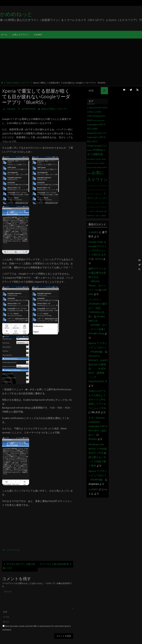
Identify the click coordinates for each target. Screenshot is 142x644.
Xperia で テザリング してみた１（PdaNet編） (98, 347)
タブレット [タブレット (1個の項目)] (99, 194)
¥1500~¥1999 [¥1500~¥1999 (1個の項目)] (96, 168)
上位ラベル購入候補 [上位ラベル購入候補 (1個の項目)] (96, 211)
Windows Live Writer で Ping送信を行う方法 (98, 449)
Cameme (11, 109)
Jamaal (99, 259)
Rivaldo (93, 439)
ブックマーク (13, 550)
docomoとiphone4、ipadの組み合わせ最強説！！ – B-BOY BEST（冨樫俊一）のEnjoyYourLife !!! (98, 369)
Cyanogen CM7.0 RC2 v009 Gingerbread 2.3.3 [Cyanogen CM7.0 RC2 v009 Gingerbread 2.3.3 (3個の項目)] (97, 129)
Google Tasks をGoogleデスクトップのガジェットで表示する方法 (98, 250)
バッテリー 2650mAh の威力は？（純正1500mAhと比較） (98, 308)
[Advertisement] (71, 60)
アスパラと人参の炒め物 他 (56, 564)
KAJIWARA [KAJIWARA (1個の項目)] (91, 159)
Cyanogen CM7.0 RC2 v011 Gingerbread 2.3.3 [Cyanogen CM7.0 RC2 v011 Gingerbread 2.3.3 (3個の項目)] (97, 141)
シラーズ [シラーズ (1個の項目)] (92, 190)
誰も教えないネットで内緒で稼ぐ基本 (97, 461)
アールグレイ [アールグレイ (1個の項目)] (92, 186)
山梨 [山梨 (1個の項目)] (105, 211)
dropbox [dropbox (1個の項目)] (90, 150)
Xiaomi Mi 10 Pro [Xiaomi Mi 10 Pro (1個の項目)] (93, 163)
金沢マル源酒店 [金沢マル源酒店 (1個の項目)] (101, 216)
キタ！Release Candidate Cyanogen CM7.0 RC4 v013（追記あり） (98, 426)
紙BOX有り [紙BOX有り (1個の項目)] (91, 216)
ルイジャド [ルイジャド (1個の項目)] (96, 207)
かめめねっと (16, 14)
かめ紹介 (94, 232)
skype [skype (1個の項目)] (104, 159)
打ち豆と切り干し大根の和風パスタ (19, 566)
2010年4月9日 (28, 109)
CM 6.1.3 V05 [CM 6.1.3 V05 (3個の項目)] (94, 112)
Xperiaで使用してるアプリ (18, 83)
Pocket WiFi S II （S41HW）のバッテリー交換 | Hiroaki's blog (98, 325)
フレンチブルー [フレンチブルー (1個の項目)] (101, 203)
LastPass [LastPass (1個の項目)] (98, 159)
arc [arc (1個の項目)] (88, 108)
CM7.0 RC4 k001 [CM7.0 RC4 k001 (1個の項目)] (99, 121)
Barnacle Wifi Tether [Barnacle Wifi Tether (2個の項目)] (99, 108)
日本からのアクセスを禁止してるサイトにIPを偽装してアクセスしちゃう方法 (97, 400)
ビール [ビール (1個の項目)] (92, 203)
